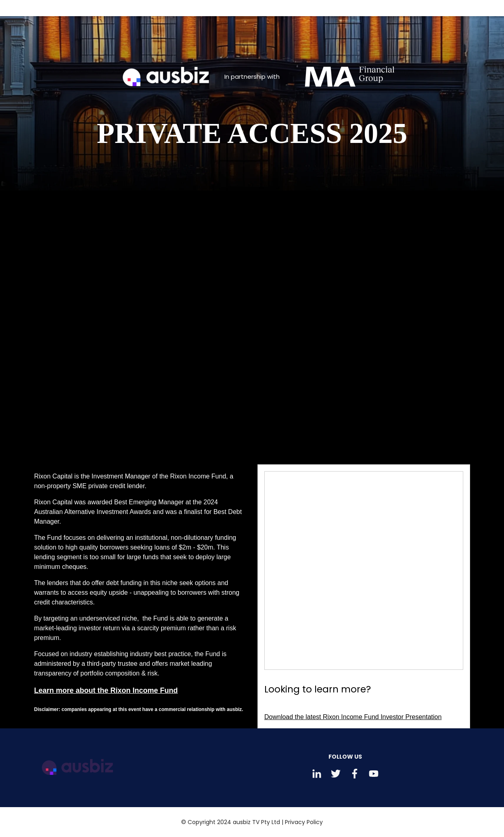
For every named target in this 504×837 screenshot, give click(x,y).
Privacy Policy (304, 822)
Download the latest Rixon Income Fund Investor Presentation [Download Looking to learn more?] (353, 717)
